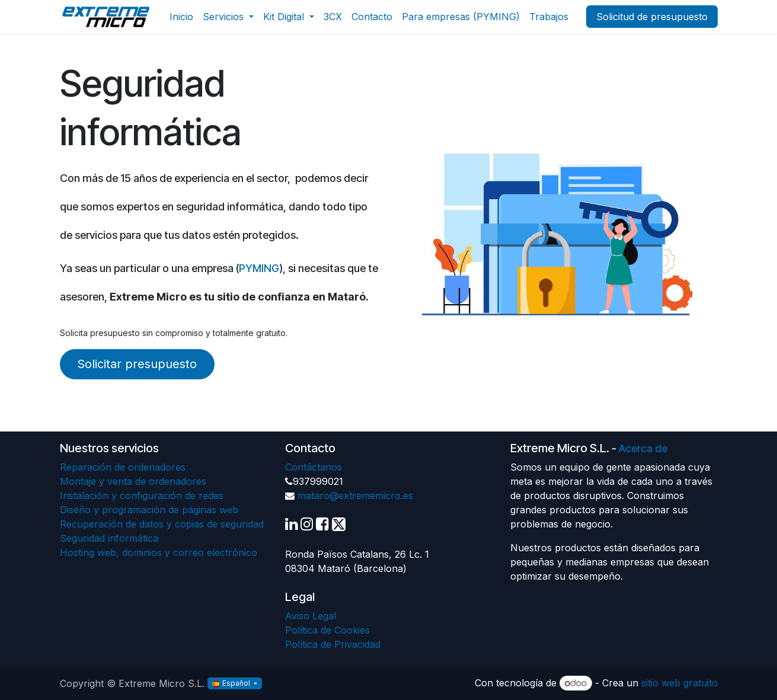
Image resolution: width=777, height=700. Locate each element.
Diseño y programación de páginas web (149, 510)
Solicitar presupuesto (137, 364)
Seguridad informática (109, 538)
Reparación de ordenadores (123, 467)
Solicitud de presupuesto (652, 17)
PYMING (259, 268)
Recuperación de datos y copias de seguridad (162, 524)
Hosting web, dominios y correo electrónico (159, 552)
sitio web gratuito (680, 683)
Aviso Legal (311, 616)
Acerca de (643, 448)
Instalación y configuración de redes (142, 496)
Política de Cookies (327, 630)
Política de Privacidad (333, 644)
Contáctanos (314, 467)
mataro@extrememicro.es (355, 496)
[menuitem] (181, 17)
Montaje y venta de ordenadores (133, 481)
